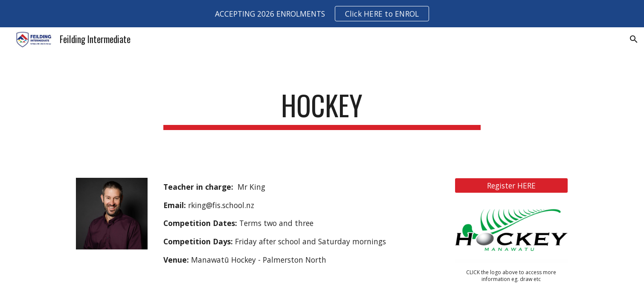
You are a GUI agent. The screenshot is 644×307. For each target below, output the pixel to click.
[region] (322, 14)
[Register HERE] (511, 185)
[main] (322, 109)
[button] (634, 39)
